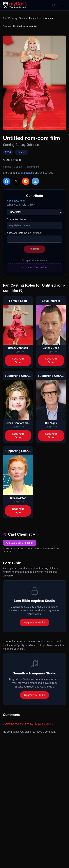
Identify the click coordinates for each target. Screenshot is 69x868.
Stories (23, 18)
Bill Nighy (51, 423)
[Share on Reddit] (26, 181)
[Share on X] (16, 181)
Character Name (16, 219)
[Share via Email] (35, 181)
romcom (21, 152)
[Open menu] (62, 5)
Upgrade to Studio (34, 622)
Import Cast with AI (34, 267)
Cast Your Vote (18, 360)
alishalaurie (28, 173)
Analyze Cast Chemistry (20, 543)
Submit (35, 249)
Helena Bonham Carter (18, 423)
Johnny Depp (51, 348)
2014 (8, 152)
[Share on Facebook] (7, 181)
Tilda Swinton (18, 498)
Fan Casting (10, 18)
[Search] (54, 5)
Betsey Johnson (18, 348)
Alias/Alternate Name (25, 233)
